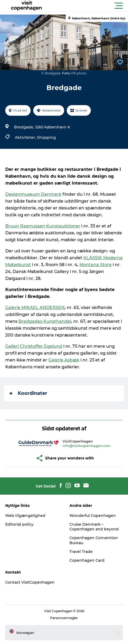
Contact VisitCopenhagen (30, 582)
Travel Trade (81, 552)
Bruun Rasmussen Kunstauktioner (43, 226)
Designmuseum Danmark (33, 194)
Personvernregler (64, 618)
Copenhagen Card (87, 560)
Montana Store (96, 265)
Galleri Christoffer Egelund (34, 346)
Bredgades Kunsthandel (45, 321)
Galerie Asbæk (64, 360)
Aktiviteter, (26, 137)
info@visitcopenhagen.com (87, 446)
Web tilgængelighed (25, 516)
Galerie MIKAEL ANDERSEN (35, 308)
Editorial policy (19, 524)
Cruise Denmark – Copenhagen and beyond (94, 527)
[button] (88, 6)
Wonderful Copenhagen (93, 516)
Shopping (46, 137)
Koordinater (28, 393)
